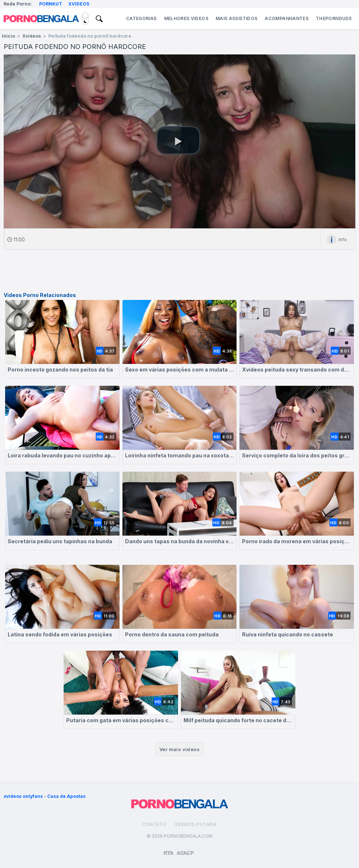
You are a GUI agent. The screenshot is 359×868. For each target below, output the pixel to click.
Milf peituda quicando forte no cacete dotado (238, 720)
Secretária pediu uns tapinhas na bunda (60, 541)
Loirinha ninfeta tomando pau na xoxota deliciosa (180, 455)
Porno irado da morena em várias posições (297, 541)
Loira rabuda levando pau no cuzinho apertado (62, 455)
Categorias (141, 18)
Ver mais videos (179, 749)
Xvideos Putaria (196, 824)
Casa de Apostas (66, 796)
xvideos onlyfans (23, 796)
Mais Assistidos (237, 18)
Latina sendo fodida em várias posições (60, 634)
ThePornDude (334, 18)
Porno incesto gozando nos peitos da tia (60, 370)
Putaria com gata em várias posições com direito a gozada (121, 720)
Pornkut (51, 4)
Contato (154, 824)
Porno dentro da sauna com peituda (172, 634)
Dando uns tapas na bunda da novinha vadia (180, 541)
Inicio (8, 36)
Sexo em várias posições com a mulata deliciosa (180, 370)
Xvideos (79, 4)
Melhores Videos (186, 18)
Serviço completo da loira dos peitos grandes (297, 455)
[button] (178, 140)
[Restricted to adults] (169, 850)
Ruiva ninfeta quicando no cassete (288, 634)
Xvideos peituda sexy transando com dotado (297, 370)
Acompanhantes (287, 18)
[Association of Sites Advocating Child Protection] (185, 850)
